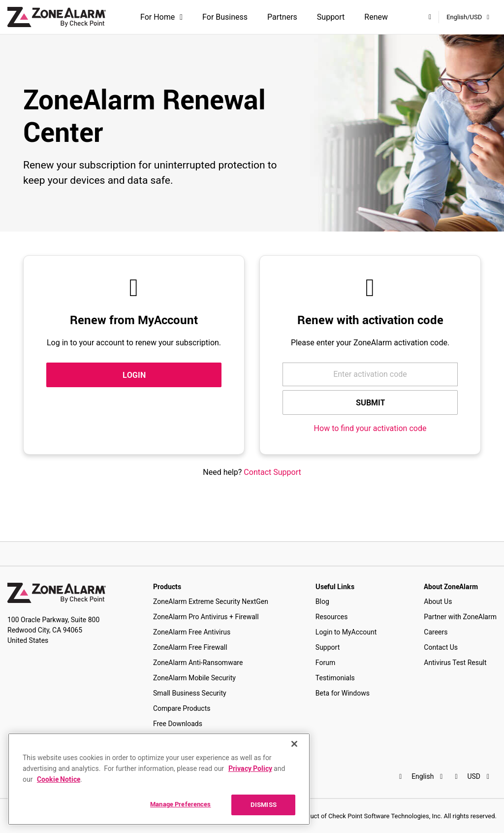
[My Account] (430, 17)
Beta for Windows (343, 693)
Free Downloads (178, 724)
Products (167, 586)
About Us (438, 601)
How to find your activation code (370, 428)
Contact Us (441, 647)
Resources (332, 617)
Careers (436, 632)
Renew (376, 17)
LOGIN (134, 375)
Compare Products (182, 708)
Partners (282, 17)
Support (331, 17)
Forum (325, 663)
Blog (322, 601)
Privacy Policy (250, 768)
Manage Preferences (180, 804)
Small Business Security (190, 693)
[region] (159, 779)
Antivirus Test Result (455, 663)
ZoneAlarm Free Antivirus (192, 632)
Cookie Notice (59, 779)
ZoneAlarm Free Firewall (190, 647)
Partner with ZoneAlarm (460, 617)
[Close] (294, 744)
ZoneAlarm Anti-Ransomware (198, 663)
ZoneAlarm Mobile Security (194, 678)
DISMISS (264, 804)
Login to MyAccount (346, 632)
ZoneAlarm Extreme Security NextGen (211, 601)
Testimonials (335, 678)
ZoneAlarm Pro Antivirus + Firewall (206, 617)
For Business (225, 17)
